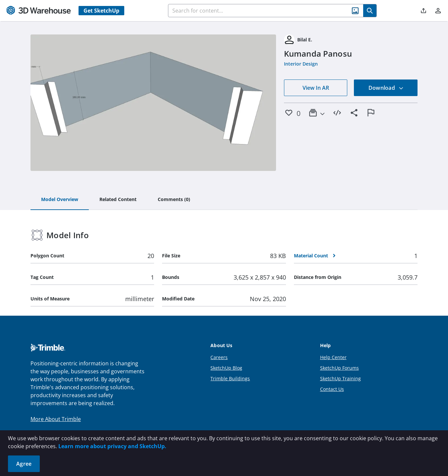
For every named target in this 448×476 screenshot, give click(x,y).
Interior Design (301, 64)
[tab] (60, 200)
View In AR (316, 88)
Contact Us (332, 389)
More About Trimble (56, 419)
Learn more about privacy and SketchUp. (112, 446)
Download (386, 88)
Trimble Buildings (230, 378)
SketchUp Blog (226, 368)
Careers (219, 357)
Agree (24, 464)
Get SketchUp (101, 11)
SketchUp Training (340, 378)
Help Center (333, 357)
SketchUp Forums (339, 368)
